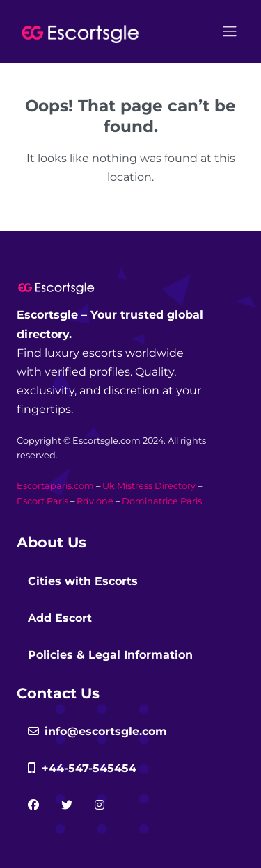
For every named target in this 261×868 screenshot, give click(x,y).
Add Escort (60, 618)
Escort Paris (42, 501)
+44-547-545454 (82, 768)
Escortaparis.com (55, 486)
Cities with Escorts (83, 581)
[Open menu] (230, 31)
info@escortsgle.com (97, 731)
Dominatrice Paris (162, 501)
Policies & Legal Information (110, 655)
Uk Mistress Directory (149, 486)
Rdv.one (95, 501)
